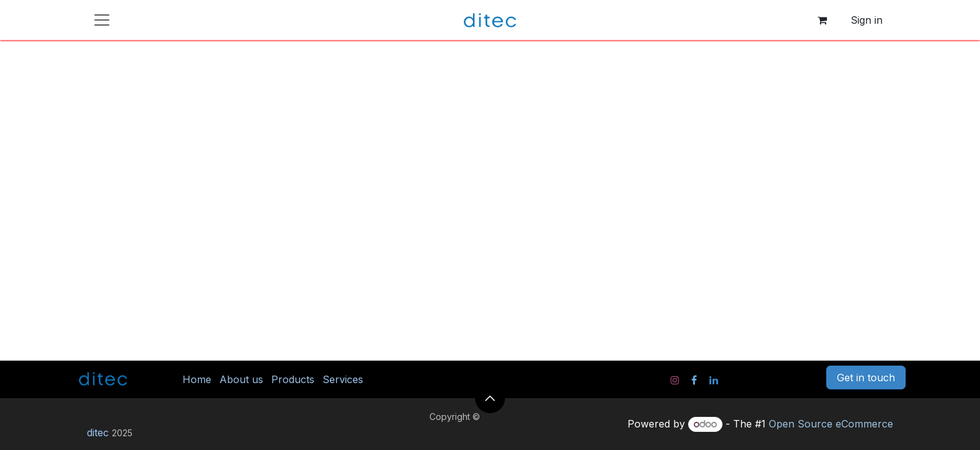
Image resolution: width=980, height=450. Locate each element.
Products (293, 379)
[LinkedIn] (714, 380)
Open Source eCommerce (831, 424)
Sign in (867, 20)
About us (241, 379)
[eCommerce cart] (822, 20)
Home (197, 379)
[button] (490, 398)
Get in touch (866, 377)
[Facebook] (694, 380)
